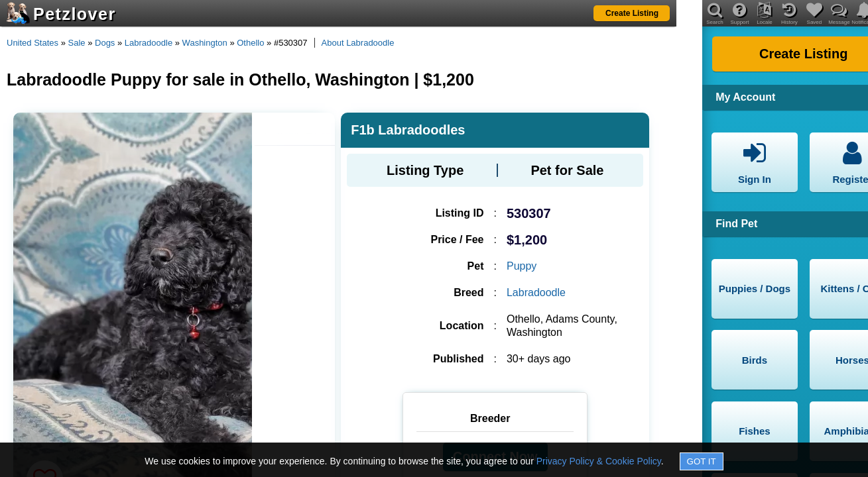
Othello (250, 43)
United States (32, 43)
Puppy (522, 266)
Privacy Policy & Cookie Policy (599, 461)
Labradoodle (149, 43)
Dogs (105, 43)
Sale (77, 43)
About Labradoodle (358, 43)
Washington (205, 43)
